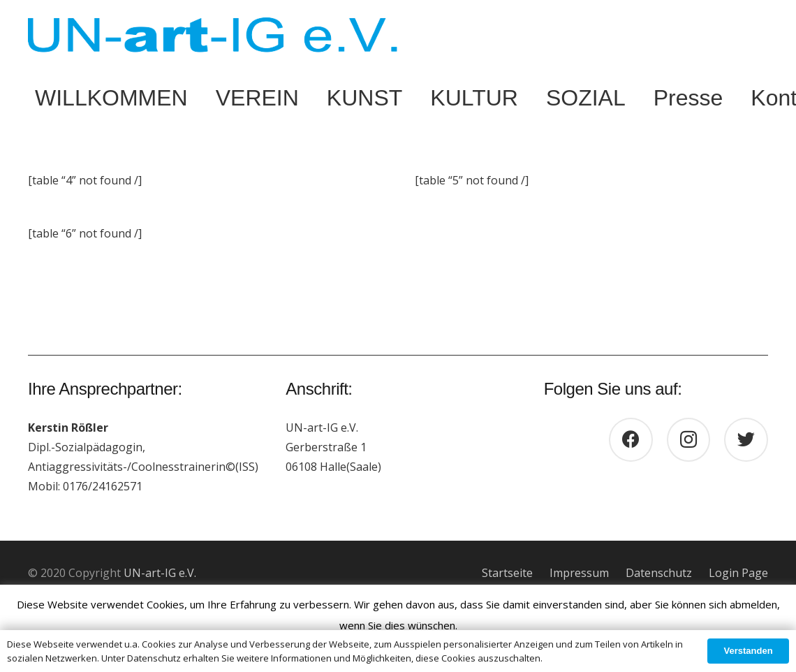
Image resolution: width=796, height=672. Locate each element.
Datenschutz (659, 573)
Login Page (738, 573)
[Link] (213, 35)
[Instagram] (689, 440)
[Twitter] (746, 440)
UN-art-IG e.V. (160, 573)
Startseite (507, 573)
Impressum (579, 573)
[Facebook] (631, 440)
